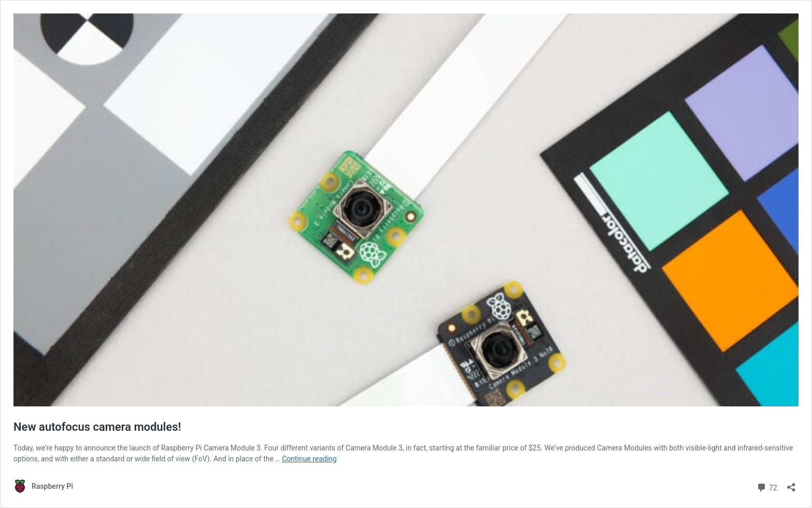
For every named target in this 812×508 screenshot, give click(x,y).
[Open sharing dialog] (791, 484)
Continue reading (309, 459)
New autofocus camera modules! (97, 427)
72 (767, 486)
